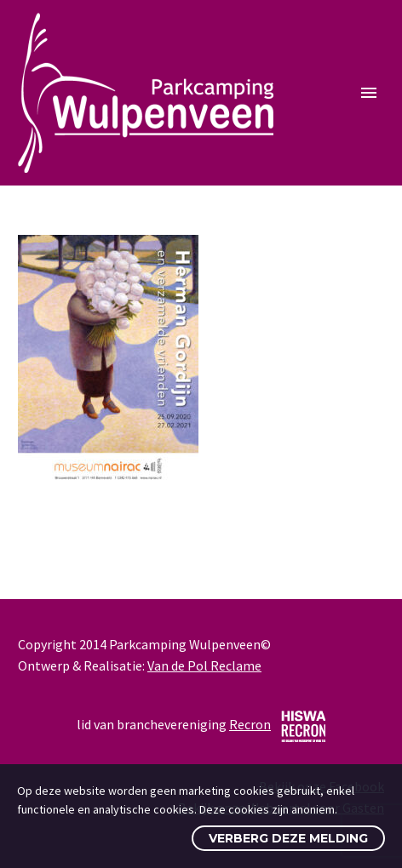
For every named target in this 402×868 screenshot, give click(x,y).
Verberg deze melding (288, 838)
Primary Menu (369, 93)
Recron (250, 724)
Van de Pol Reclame (204, 665)
